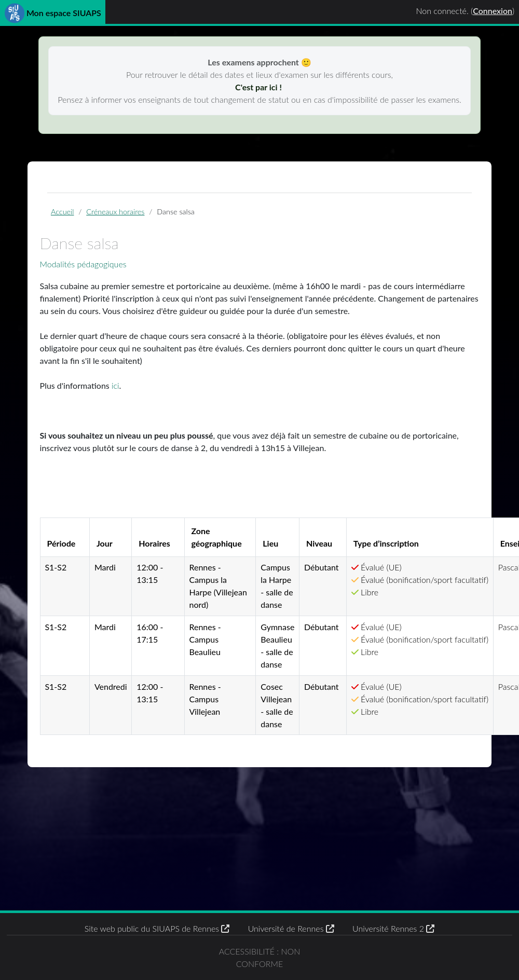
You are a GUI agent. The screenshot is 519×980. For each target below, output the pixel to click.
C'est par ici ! (259, 87)
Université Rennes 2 (393, 928)
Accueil (62, 212)
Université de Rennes (291, 928)
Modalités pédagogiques (83, 264)
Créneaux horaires (115, 212)
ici (115, 385)
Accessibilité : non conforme (260, 957)
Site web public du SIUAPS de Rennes (157, 928)
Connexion (493, 11)
